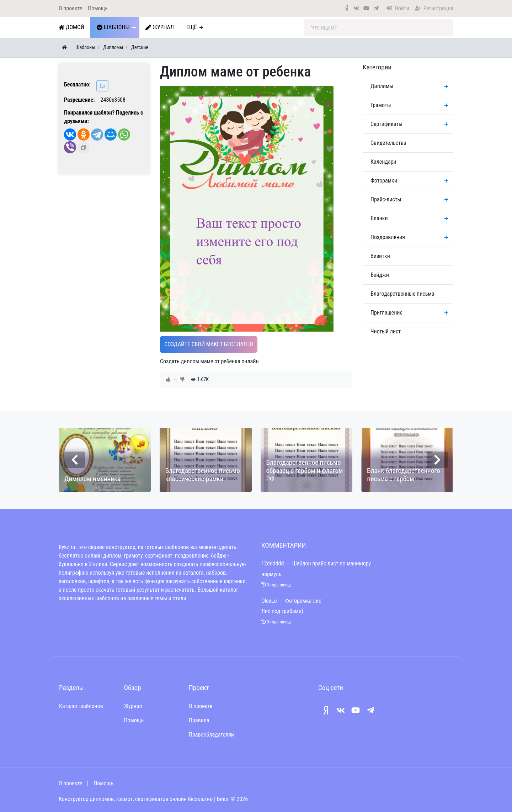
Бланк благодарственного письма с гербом (403, 475)
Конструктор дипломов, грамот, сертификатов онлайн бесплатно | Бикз (143, 799)
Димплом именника (92, 479)
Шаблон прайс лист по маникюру (332, 563)
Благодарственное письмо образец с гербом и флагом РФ (305, 471)
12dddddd (273, 563)
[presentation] (75, 460)
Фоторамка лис (303, 601)
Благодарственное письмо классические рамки (203, 475)
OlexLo (269, 601)
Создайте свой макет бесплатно (209, 344)
